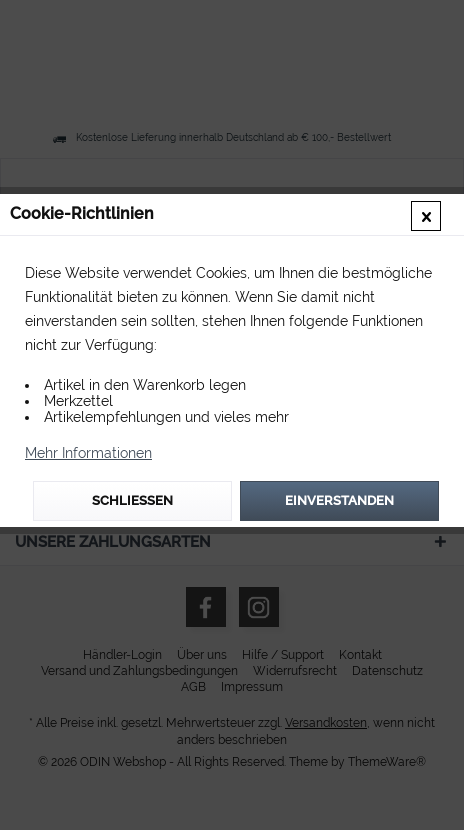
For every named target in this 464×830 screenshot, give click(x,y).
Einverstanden (339, 500)
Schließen (132, 500)
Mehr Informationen (88, 453)
